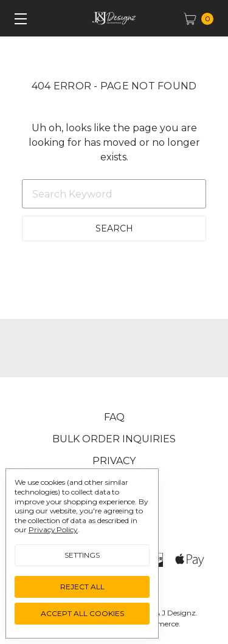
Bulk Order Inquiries (114, 439)
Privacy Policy (53, 529)
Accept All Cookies (82, 613)
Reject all (82, 587)
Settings (82, 555)
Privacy (114, 461)
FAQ (114, 417)
